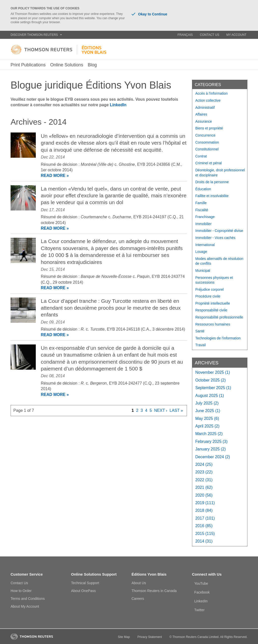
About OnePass (83, 591)
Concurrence (205, 135)
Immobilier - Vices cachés (215, 238)
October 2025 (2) (211, 380)
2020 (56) (204, 495)
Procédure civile (208, 296)
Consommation (207, 142)
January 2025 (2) (211, 449)
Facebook (202, 592)
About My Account (25, 606)
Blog (92, 65)
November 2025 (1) (213, 372)
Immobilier (203, 224)
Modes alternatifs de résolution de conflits (219, 261)
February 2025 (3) (211, 441)
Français (185, 35)
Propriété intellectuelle (213, 303)
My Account (236, 35)
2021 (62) (204, 487)
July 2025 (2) (207, 403)
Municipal (203, 271)
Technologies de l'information (218, 338)
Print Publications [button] (28, 65)
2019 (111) (205, 503)
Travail (201, 345)
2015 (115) (205, 534)
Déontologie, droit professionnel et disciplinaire (220, 173)
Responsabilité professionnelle (219, 317)
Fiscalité (202, 210)
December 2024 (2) (213, 457)
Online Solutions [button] (67, 65)
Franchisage (205, 217)
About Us (139, 583)
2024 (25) (204, 464)
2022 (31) (204, 480)
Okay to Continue (149, 14)
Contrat (201, 156)
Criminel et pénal (208, 163)
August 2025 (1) (210, 396)
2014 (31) (204, 541)
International (205, 245)
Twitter (199, 610)
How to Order (21, 591)
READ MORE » (55, 176)
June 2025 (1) (208, 411)
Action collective (208, 100)
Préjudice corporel (209, 289)
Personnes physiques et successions (214, 280)
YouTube (201, 583)
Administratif (205, 108)
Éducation (203, 189)
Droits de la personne (212, 182)
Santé (200, 331)
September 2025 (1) (213, 388)
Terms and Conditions (28, 599)
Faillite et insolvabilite (212, 196)
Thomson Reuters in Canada (154, 591)
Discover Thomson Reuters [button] (36, 35)
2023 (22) (204, 472)
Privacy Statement (150, 637)
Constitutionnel (207, 149)
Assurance (204, 121)
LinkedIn (118, 105)
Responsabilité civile (211, 310)
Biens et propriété (209, 128)
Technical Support (85, 583)
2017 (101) (205, 518)
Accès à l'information (212, 93)
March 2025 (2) (209, 434)
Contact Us (209, 35)
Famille (201, 203)
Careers (138, 599)
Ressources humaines (213, 324)
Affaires (201, 114)
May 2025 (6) (207, 419)
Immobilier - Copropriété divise (219, 231)
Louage (201, 252)
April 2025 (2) (207, 426)
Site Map (124, 637)
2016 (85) (204, 526)
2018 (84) (204, 510)
